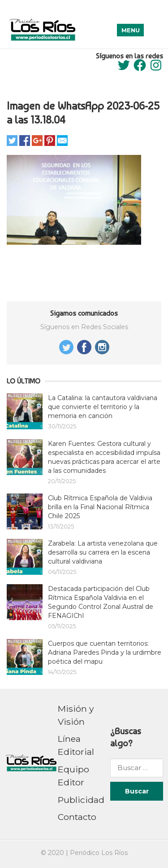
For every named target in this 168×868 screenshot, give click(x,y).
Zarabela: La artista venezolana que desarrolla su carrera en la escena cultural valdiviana (103, 552)
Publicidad (81, 800)
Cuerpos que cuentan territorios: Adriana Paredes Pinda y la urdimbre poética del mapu (105, 652)
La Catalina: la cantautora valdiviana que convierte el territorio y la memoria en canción (103, 407)
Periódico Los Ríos (99, 853)
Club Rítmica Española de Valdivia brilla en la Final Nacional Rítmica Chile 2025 (100, 507)
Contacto (77, 817)
